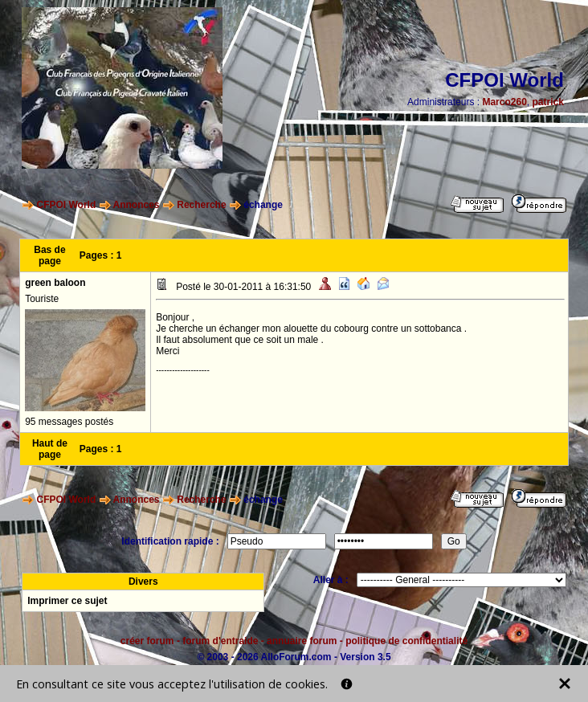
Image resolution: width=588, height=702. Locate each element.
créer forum (147, 641)
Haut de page (50, 449)
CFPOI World (67, 205)
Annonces (137, 205)
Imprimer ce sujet (67, 601)
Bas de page (49, 255)
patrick (547, 102)
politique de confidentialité (406, 641)
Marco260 (504, 102)
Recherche (201, 205)
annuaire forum (302, 641)
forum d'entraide (220, 641)
